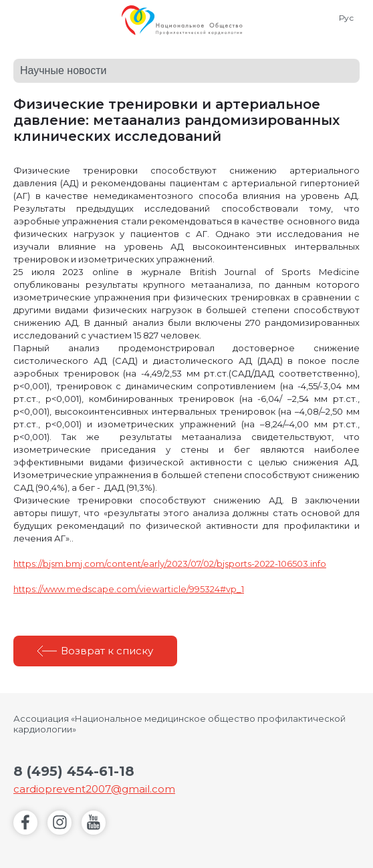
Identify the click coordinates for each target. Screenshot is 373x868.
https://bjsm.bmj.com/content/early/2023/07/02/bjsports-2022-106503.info (170, 564)
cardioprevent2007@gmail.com (94, 789)
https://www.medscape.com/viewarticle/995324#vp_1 (129, 589)
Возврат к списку (107, 651)
